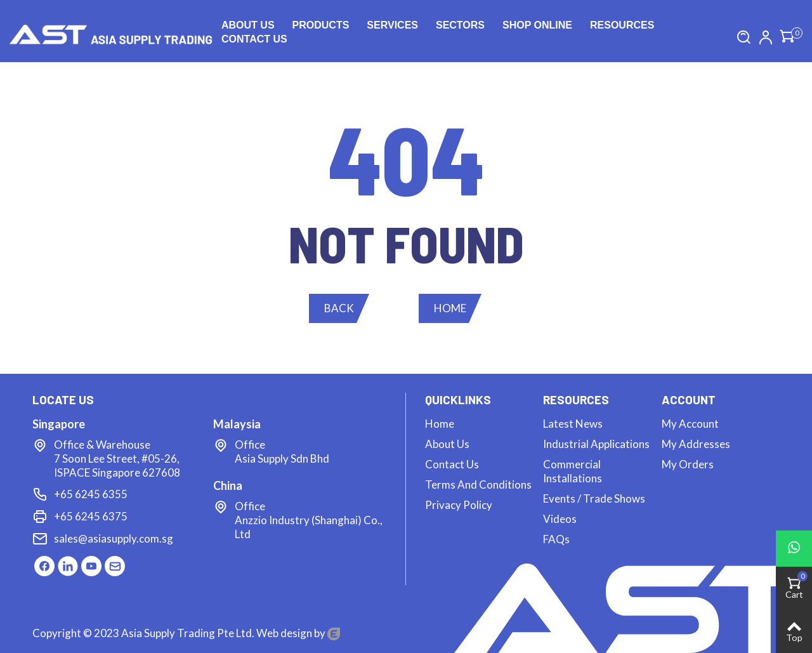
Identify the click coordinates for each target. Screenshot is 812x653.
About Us (248, 25)
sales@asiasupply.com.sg (114, 538)
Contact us (254, 39)
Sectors (460, 25)
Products (321, 25)
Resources (622, 25)
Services (392, 25)
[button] (339, 308)
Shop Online (537, 25)
